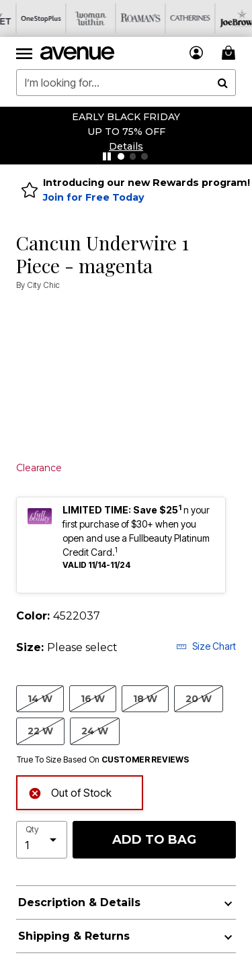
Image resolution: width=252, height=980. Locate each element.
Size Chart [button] (206, 646)
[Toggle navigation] (24, 53)
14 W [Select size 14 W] (40, 698)
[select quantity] (42, 840)
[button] (126, 146)
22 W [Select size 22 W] (40, 731)
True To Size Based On (103, 760)
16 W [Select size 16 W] (93, 698)
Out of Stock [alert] (70, 792)
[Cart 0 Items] (230, 53)
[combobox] (126, 83)
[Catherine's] (174, 18)
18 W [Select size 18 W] (145, 698)
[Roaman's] (124, 18)
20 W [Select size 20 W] (199, 698)
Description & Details (79, 902)
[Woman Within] (75, 18)
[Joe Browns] (224, 18)
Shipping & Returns (74, 936)
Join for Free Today (94, 197)
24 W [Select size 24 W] (95, 731)
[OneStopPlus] (25, 18)
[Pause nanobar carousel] (107, 156)
